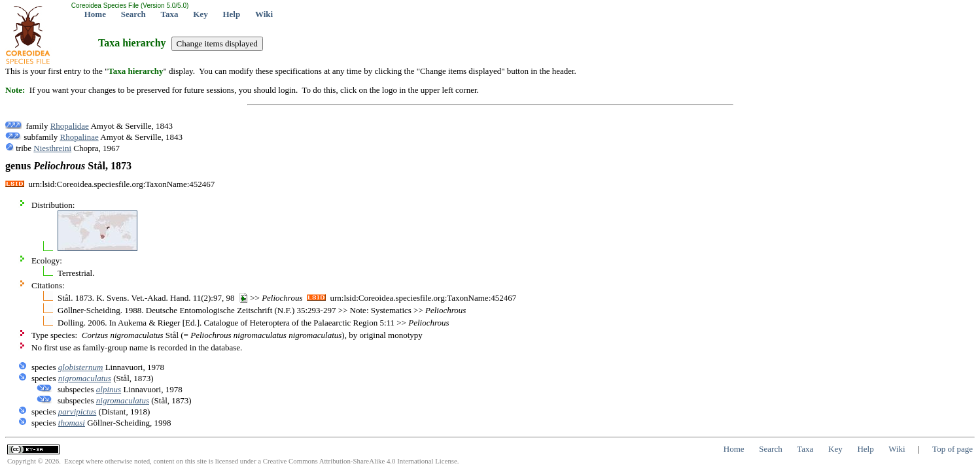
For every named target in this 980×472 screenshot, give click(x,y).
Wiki (264, 14)
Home (95, 14)
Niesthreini (52, 148)
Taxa (170, 14)
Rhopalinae (79, 137)
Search (133, 14)
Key (200, 14)
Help (231, 14)
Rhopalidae (70, 126)
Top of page (953, 449)
